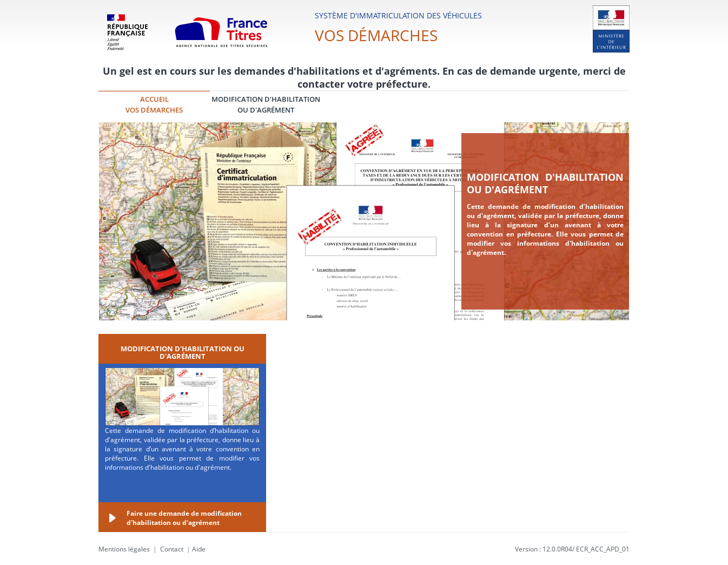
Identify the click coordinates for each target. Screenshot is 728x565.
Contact (172, 549)
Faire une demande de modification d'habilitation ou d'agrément (184, 518)
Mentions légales (124, 549)
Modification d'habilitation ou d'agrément (545, 183)
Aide (199, 549)
